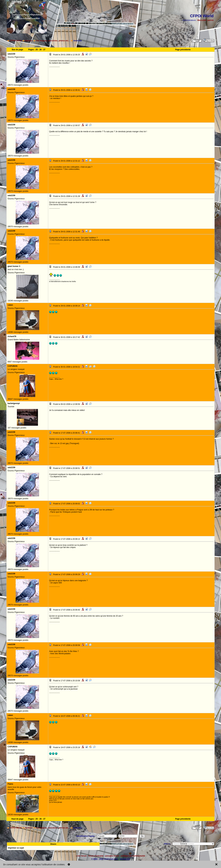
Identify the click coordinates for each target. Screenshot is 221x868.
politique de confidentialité (133, 856)
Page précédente (183, 50)
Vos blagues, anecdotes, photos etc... (53, 41)
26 (40, 50)
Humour (29, 41)
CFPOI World (16, 41)
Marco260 (202, 20)
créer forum (81, 856)
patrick (210, 20)
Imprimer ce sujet (16, 848)
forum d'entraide (96, 856)
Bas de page (17, 50)
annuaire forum (112, 856)
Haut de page (17, 819)
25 (37, 50)
